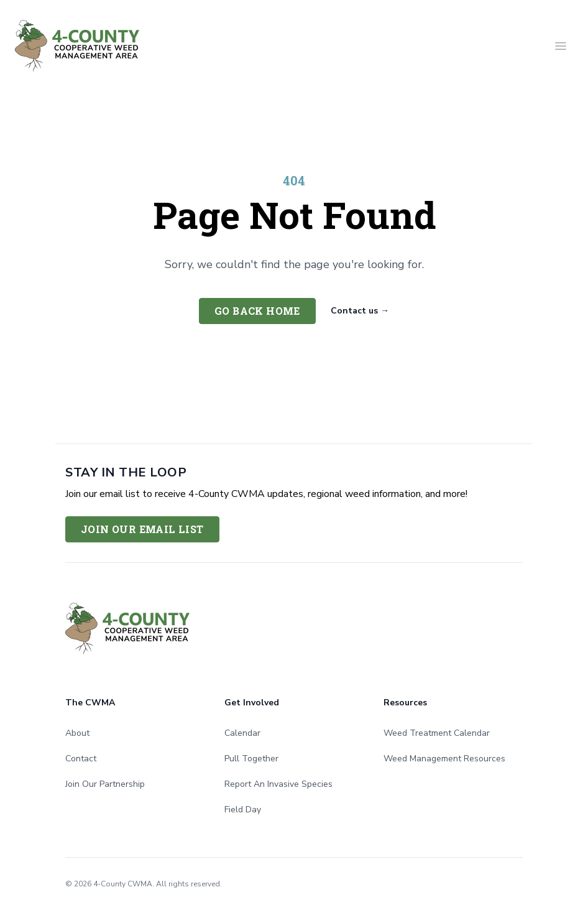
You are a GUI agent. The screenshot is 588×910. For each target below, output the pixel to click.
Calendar (242, 733)
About (77, 733)
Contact (81, 759)
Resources (405, 703)
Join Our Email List (142, 529)
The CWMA (90, 703)
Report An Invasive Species (278, 784)
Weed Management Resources (444, 759)
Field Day (243, 810)
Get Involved (252, 703)
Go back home (257, 311)
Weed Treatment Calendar (437, 733)
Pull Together (251, 759)
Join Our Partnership (105, 784)
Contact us (360, 311)
